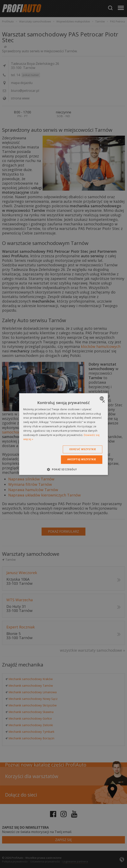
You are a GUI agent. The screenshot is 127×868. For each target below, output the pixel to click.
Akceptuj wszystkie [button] (82, 460)
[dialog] (64, 434)
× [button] (103, 402)
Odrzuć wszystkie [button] (83, 449)
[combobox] (102, 398)
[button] (63, 469)
